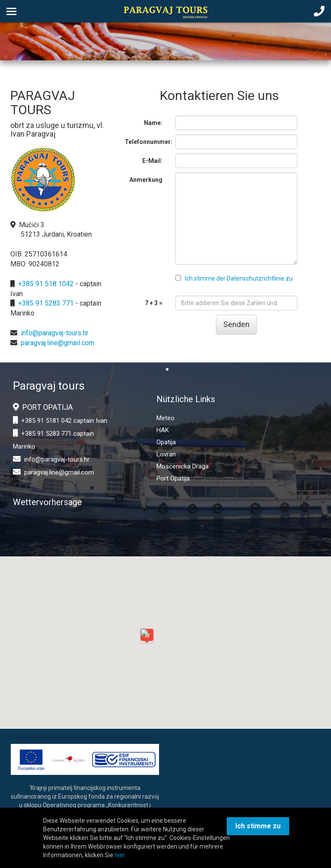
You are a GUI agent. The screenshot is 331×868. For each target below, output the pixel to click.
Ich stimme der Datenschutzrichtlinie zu (239, 278)
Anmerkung (146, 180)
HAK (163, 430)
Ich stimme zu (258, 826)
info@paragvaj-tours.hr (55, 333)
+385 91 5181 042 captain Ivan (64, 421)
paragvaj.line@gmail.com (58, 343)
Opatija (166, 442)
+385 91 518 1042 (46, 284)
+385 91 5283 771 (46, 303)
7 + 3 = (154, 303)
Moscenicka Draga (183, 466)
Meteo (165, 418)
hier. (120, 855)
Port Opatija (173, 478)
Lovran (166, 454)
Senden (236, 324)
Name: (153, 123)
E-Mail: (152, 161)
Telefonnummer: (147, 142)
